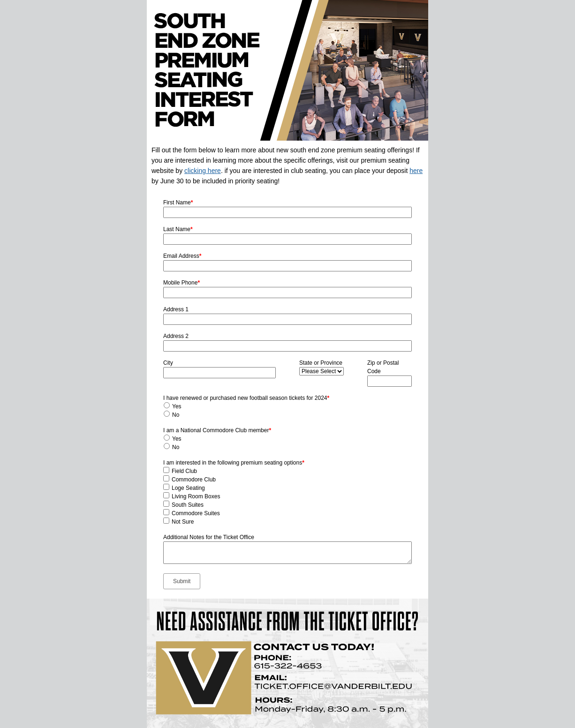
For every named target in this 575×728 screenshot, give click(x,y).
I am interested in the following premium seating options (234, 463)
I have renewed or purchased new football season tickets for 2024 (246, 398)
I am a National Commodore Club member (217, 430)
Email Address (182, 256)
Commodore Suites (196, 513)
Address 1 (176, 309)
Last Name (178, 229)
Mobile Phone (182, 283)
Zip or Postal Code (383, 367)
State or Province (321, 363)
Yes (177, 406)
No (176, 415)
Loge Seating (188, 488)
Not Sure (183, 522)
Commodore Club (194, 480)
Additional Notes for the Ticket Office (209, 537)
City (168, 363)
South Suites (188, 505)
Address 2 (176, 336)
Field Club (184, 471)
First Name (178, 203)
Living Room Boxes (196, 496)
